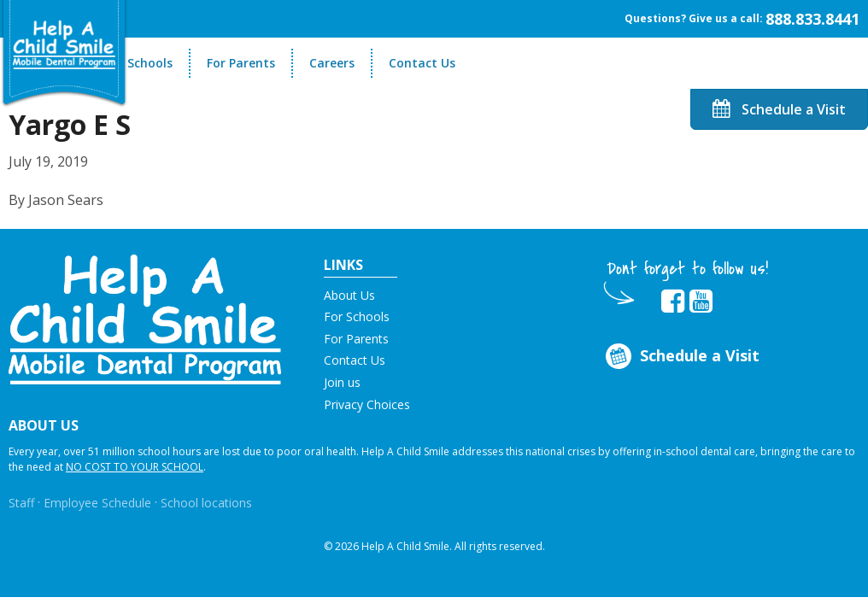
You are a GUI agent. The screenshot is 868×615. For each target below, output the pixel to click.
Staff (21, 503)
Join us (342, 382)
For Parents (241, 63)
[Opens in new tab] (673, 302)
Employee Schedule (97, 503)
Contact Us (422, 63)
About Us (349, 295)
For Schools (139, 63)
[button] (145, 318)
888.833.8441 (812, 19)
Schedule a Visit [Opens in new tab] (681, 357)
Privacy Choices (367, 404)
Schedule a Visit (779, 109)
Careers (332, 63)
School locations (206, 503)
